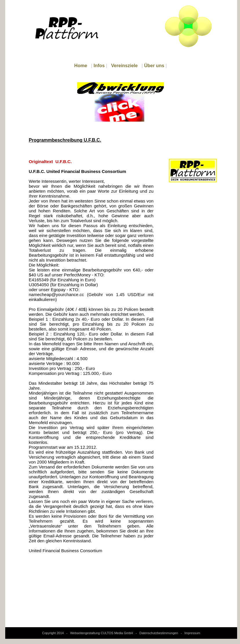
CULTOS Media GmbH (117, 633)
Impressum (192, 633)
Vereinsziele (124, 66)
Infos (99, 66)
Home (81, 66)
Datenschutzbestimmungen (159, 633)
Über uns (154, 66)
